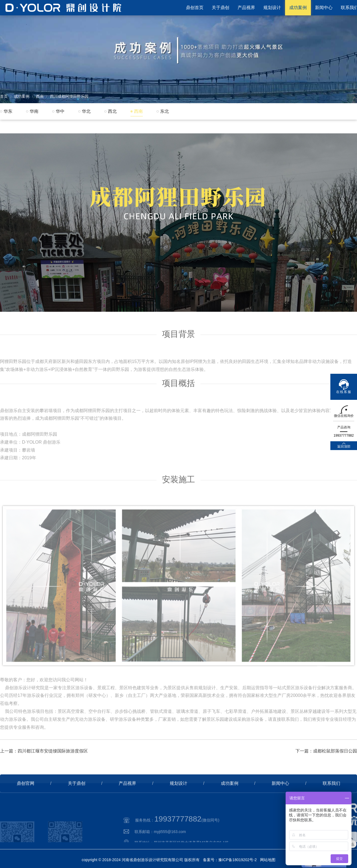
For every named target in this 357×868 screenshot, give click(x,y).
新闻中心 (324, 8)
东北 (164, 111)
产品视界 (246, 8)
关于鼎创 (221, 8)
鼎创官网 (26, 803)
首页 (4, 96)
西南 (40, 96)
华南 (34, 111)
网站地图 (268, 860)
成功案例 (298, 8)
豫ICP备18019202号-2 (238, 860)
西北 (112, 111)
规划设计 (272, 8)
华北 (86, 111)
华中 (60, 111)
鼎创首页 (195, 8)
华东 (8, 111)
